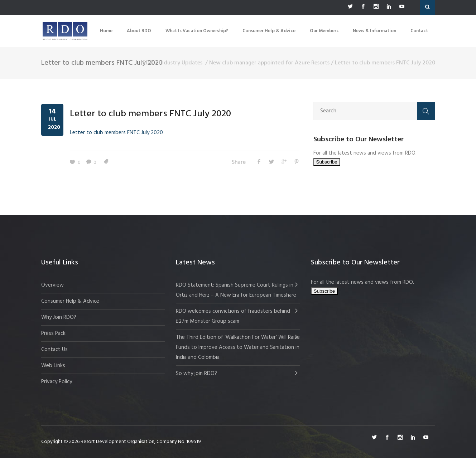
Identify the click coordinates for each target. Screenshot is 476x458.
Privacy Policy (57, 382)
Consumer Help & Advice (70, 301)
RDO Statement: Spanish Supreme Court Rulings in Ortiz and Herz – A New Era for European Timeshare (236, 290)
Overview (52, 285)
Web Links (53, 366)
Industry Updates (181, 63)
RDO (148, 63)
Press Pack (53, 333)
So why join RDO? (196, 374)
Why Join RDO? (59, 317)
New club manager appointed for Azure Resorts (269, 63)
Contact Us (54, 350)
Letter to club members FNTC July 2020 (150, 114)
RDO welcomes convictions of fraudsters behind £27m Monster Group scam (233, 316)
